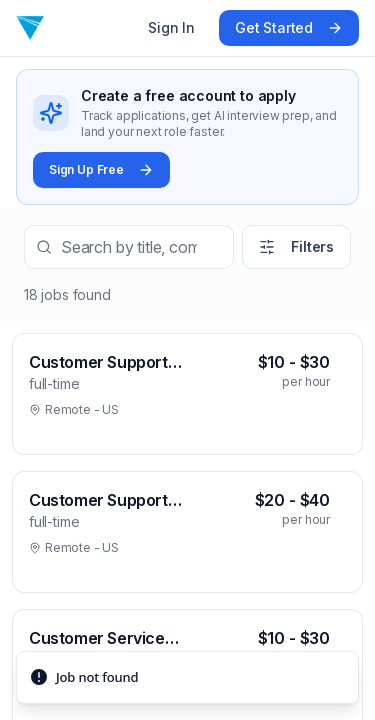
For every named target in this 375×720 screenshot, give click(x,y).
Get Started (289, 27)
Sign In (171, 27)
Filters (296, 246)
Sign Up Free (101, 170)
